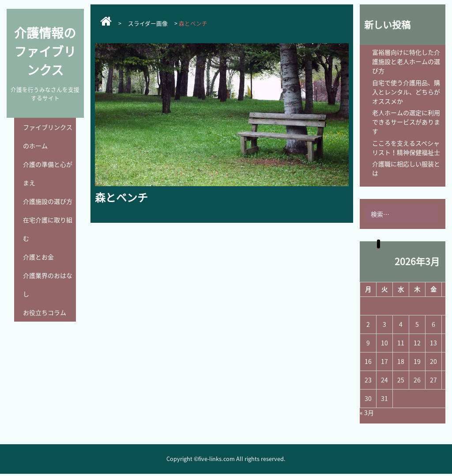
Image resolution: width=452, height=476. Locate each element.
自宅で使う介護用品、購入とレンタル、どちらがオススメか (406, 92)
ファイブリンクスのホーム (48, 136)
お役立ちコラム (45, 312)
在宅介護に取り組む (48, 229)
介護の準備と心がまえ (48, 173)
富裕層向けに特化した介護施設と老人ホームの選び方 (406, 61)
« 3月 (367, 412)
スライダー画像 (148, 23)
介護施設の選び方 (48, 201)
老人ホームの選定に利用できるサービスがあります (406, 122)
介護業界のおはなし (48, 285)
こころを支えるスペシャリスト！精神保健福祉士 (406, 148)
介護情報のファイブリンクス (45, 51)
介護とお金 (38, 257)
